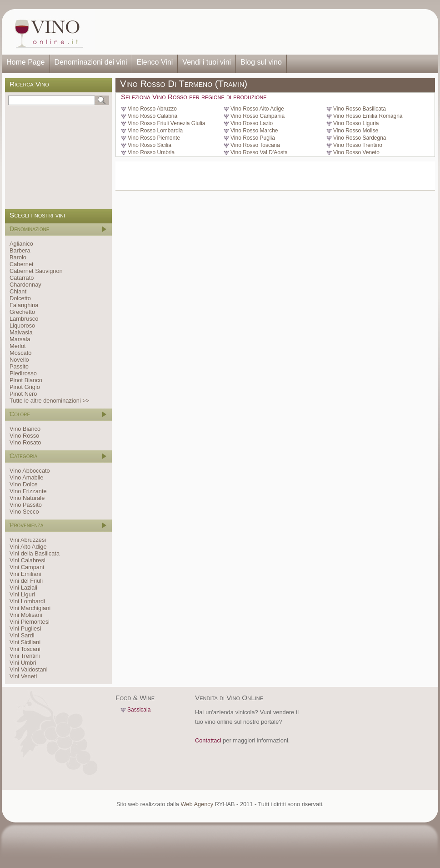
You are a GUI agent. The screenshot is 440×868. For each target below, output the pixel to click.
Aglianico (21, 244)
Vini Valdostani (28, 669)
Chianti (19, 291)
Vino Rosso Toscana (255, 145)
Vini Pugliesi (25, 628)
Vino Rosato (25, 442)
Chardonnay (25, 285)
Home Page (26, 62)
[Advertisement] (264, 32)
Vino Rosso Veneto (356, 152)
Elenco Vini (155, 62)
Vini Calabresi (27, 560)
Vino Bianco (25, 429)
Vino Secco (24, 512)
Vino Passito (26, 505)
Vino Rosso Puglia (253, 138)
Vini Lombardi (27, 601)
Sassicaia (139, 710)
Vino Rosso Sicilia (150, 145)
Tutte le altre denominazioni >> (49, 401)
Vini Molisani (26, 615)
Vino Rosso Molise (356, 131)
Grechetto (22, 312)
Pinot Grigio (25, 387)
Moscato (20, 353)
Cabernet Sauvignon (36, 271)
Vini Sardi (22, 635)
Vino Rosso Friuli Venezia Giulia (167, 123)
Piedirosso (23, 373)
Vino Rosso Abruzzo (152, 109)
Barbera (20, 250)
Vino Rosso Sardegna (360, 138)
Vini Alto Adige (28, 547)
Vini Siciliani (25, 642)
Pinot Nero (23, 394)
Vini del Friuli (26, 581)
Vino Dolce (24, 484)
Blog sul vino (261, 62)
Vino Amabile (26, 477)
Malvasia (21, 332)
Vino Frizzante (28, 491)
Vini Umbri (23, 663)
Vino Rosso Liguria (356, 123)
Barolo (18, 257)
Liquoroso (22, 325)
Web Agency (197, 804)
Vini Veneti (23, 676)
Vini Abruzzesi (28, 540)
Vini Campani (27, 567)
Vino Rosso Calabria (152, 116)
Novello (19, 360)
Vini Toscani (25, 649)
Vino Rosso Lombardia (155, 131)
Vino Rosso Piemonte (154, 138)
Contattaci (208, 740)
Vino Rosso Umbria (151, 152)
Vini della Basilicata (35, 553)
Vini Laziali (23, 588)
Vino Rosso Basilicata (360, 109)
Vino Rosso (24, 436)
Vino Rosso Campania (257, 116)
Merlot (18, 346)
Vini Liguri (22, 594)
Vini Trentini (25, 656)
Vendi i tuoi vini (207, 62)
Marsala (20, 339)
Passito (19, 366)
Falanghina (24, 305)
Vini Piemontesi (30, 622)
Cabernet (22, 264)
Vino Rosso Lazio (252, 123)
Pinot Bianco (26, 380)
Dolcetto (20, 298)
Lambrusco (24, 319)
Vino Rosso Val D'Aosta (259, 152)
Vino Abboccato (30, 471)
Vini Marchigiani (30, 608)
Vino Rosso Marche (254, 131)
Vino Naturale (27, 498)
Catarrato (22, 278)
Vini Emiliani (25, 574)
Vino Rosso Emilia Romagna (368, 116)
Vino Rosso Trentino (358, 145)
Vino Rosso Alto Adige (257, 109)
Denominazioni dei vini (91, 62)
